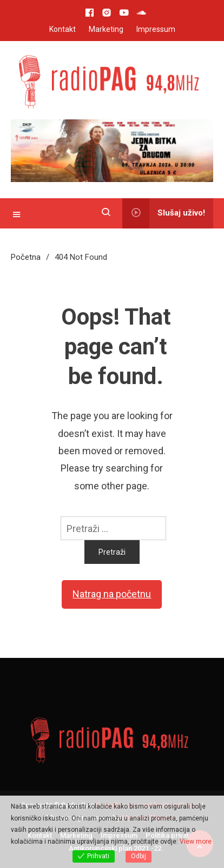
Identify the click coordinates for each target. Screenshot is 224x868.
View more (196, 842)
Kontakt (62, 29)
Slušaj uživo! (164, 213)
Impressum (156, 29)
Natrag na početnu (112, 594)
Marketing (106, 29)
